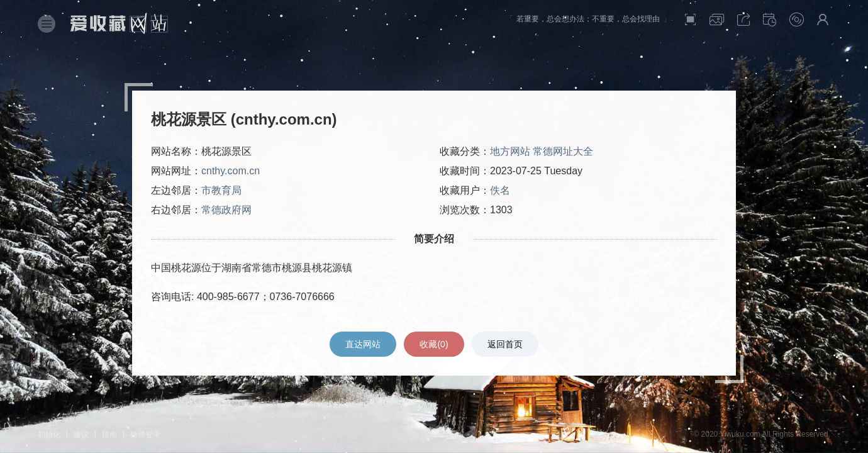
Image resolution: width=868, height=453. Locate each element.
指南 (109, 435)
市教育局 (221, 190)
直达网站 (363, 344)
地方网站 (510, 151)
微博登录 (145, 435)
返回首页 (505, 344)
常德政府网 (226, 210)
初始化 (49, 435)
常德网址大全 (563, 151)
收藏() (434, 344)
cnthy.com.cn (231, 171)
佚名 (500, 190)
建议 (81, 435)
